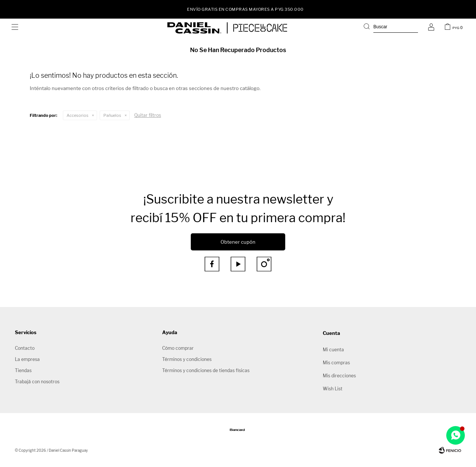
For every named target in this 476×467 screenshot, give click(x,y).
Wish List (333, 389)
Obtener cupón (238, 242)
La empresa (27, 359)
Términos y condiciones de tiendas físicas (206, 370)
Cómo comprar (178, 348)
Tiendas (23, 370)
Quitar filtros (148, 115)
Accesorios (78, 115)
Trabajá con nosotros (37, 382)
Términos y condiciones (187, 359)
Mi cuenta (333, 350)
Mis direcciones (339, 376)
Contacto (25, 348)
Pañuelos (112, 115)
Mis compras (336, 363)
